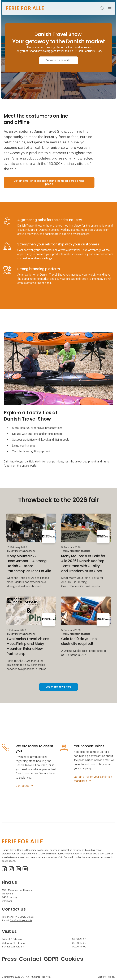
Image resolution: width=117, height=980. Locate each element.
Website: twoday (107, 977)
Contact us (22, 786)
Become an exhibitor (59, 60)
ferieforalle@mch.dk (21, 920)
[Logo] (25, 8)
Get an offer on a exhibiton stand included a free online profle (49, 182)
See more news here (59, 687)
